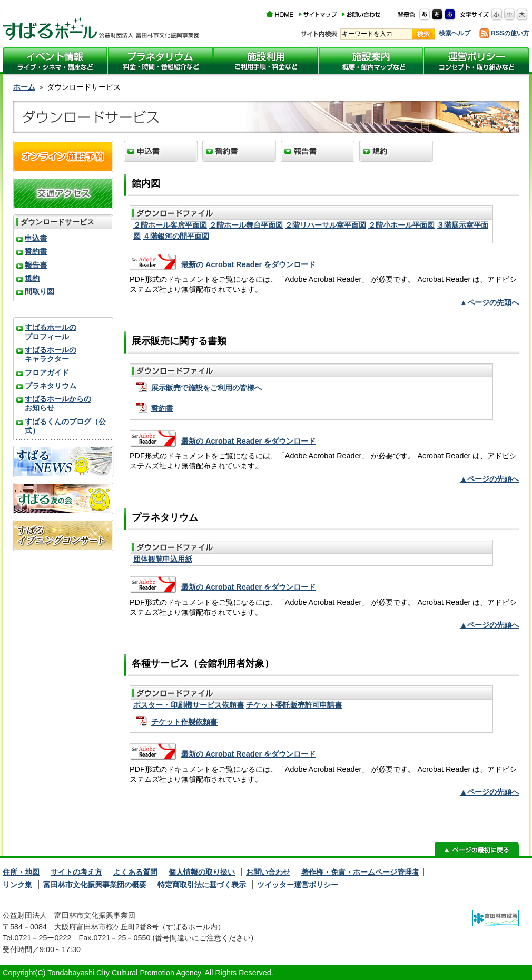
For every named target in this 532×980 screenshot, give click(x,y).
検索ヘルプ (455, 33)
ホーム (24, 87)
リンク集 (17, 885)
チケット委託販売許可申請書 (294, 705)
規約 (32, 278)
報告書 (36, 265)
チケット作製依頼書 (184, 722)
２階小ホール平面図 (401, 225)
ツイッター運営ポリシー (298, 885)
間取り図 (40, 291)
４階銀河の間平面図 (176, 236)
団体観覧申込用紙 (163, 559)
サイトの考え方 (76, 872)
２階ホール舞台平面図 (246, 225)
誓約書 (162, 408)
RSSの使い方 (510, 33)
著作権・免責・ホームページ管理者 (360, 872)
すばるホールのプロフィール (51, 332)
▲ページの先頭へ (489, 302)
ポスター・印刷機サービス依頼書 (189, 705)
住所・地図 (21, 872)
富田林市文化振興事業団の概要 (95, 885)
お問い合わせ (268, 872)
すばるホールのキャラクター (51, 354)
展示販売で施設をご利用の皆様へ (206, 388)
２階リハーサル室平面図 (326, 225)
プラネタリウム (51, 386)
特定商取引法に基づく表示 (202, 885)
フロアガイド (47, 373)
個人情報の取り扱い (202, 872)
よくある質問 (135, 872)
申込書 (36, 238)
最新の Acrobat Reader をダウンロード (248, 264)
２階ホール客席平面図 (170, 225)
